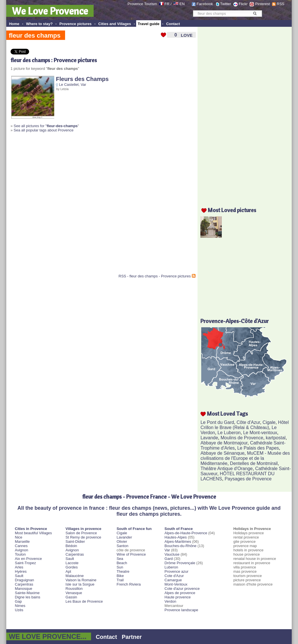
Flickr (243, 4)
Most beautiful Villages (33, 533)
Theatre (123, 571)
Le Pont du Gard (217, 422)
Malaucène (75, 576)
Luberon (171, 567)
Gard (169, 559)
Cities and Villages (115, 24)
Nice (19, 537)
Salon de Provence (81, 533)
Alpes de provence (180, 593)
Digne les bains (28, 597)
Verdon (170, 601)
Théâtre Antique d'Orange (226, 469)
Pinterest (262, 4)
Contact (173, 24)
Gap (18, 601)
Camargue (173, 580)
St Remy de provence (83, 537)
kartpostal (276, 438)
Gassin (71, 597)
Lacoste (72, 563)
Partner (132, 637)
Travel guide (149, 24)
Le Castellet (69, 85)
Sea (120, 559)
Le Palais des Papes (258, 448)
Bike (120, 576)
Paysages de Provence (248, 479)
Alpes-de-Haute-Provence (186, 533)
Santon (122, 546)
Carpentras (24, 584)
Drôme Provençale (180, 563)
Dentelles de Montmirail (254, 463)
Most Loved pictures (232, 210)
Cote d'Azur (174, 576)
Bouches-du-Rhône (180, 546)
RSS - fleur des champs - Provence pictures (155, 276)
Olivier (122, 542)
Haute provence (178, 597)
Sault (19, 576)
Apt (69, 571)
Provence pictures (75, 24)
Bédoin (71, 546)
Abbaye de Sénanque (222, 453)
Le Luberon (229, 433)
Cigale (269, 422)
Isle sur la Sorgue (80, 584)
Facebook (205, 4)
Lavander (124, 537)
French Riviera (129, 584)
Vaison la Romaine (81, 580)
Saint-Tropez (25, 563)
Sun (120, 567)
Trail (120, 580)
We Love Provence (50, 11)
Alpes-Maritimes (178, 542)
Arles (19, 567)
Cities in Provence (31, 529)
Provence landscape (181, 610)
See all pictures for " (46, 126)
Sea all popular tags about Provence (44, 130)
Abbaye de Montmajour (224, 443)
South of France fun (134, 529)
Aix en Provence (28, 559)
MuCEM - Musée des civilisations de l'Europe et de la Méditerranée (245, 458)
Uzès (19, 610)
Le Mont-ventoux (260, 433)
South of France (179, 529)
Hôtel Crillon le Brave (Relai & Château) (244, 425)
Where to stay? (39, 24)
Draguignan (24, 580)
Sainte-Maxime (27, 593)
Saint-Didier (75, 542)
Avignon (22, 550)
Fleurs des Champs (82, 79)
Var (83, 85)
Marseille (22, 542)
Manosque (24, 589)
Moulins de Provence (242, 438)
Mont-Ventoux (176, 584)
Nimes (20, 606)
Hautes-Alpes (176, 537)
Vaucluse (172, 554)
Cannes (21, 546)
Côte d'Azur (248, 422)
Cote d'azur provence (182, 589)
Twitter (225, 4)
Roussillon (74, 589)
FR (167, 4)
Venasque (74, 593)
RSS (280, 4)
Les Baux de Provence (84, 601)
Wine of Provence (131, 554)
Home (14, 24)
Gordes (72, 567)
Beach (122, 563)
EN (182, 4)
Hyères (21, 571)
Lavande (209, 438)
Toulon (20, 554)
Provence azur (176, 571)
